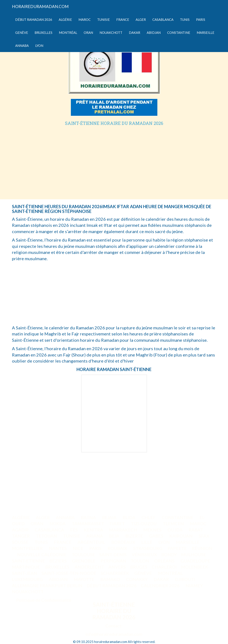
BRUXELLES (58, 567)
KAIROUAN (181, 536)
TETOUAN (47, 536)
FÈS (74, 530)
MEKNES (153, 530)
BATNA (89, 517)
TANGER (21, 536)
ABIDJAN (59, 579)
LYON (165, 542)
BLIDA (129, 517)
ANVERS (117, 567)
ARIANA (95, 536)
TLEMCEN (174, 523)
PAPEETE (177, 548)
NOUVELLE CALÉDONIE (42, 554)
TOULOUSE (83, 554)
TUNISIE (72, 536)
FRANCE (63, 542)
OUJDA (176, 530)
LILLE (147, 542)
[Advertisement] (114, 158)
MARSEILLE (188, 542)
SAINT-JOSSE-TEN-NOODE (69, 573)
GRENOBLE (84, 561)
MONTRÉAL (171, 573)
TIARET (117, 523)
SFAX (204, 536)
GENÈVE (144, 573)
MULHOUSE (194, 554)
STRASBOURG (148, 548)
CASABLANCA (50, 530)
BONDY (169, 554)
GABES (157, 536)
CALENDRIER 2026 (161, 585)
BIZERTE (135, 536)
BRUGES (139, 567)
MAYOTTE (84, 579)
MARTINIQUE (26, 567)
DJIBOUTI (186, 579)
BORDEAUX (124, 542)
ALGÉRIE (21, 517)
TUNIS (42, 542)
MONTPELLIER (28, 548)
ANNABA (66, 517)
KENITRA (94, 530)
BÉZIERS (58, 561)
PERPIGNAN (113, 561)
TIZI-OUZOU (144, 523)
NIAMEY (195, 585)
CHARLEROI (164, 567)
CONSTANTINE (178, 517)
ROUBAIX (118, 548)
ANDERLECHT (89, 567)
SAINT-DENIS (113, 554)
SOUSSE (21, 542)
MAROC (199, 523)
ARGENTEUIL (92, 542)
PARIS (96, 548)
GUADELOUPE (195, 561)
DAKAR (162, 579)
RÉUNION (202, 548)
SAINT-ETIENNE (28, 561)
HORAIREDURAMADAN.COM (40, 6)
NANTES (58, 548)
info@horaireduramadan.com (114, 634)
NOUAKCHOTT (28, 592)
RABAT (196, 530)
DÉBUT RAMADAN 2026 (112, 585)
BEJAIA (110, 517)
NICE (78, 548)
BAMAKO (111, 579)
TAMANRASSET (88, 523)
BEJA (115, 536)
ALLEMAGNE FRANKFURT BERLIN (47, 585)
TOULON (140, 561)
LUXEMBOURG (28, 579)
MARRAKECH (124, 530)
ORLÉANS (165, 561)
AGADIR (21, 530)
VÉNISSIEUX (144, 554)
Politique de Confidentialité (44, 600)
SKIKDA (58, 523)
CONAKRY (137, 579)
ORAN (37, 523)
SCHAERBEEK (115, 573)
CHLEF (149, 517)
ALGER (43, 517)
